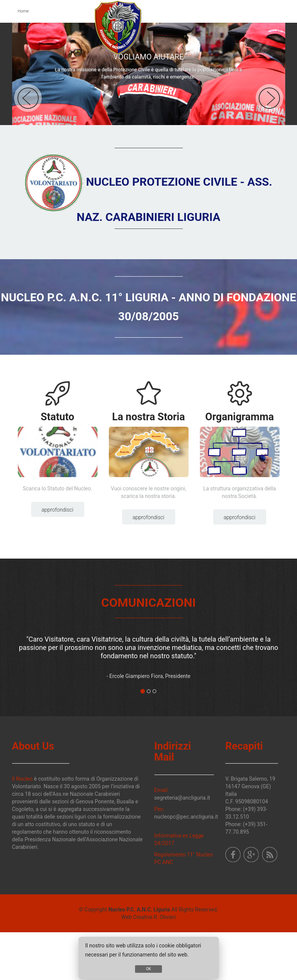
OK (148, 969)
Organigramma (240, 417)
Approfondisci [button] (58, 510)
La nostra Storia (149, 417)
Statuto (57, 417)
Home (23, 11)
